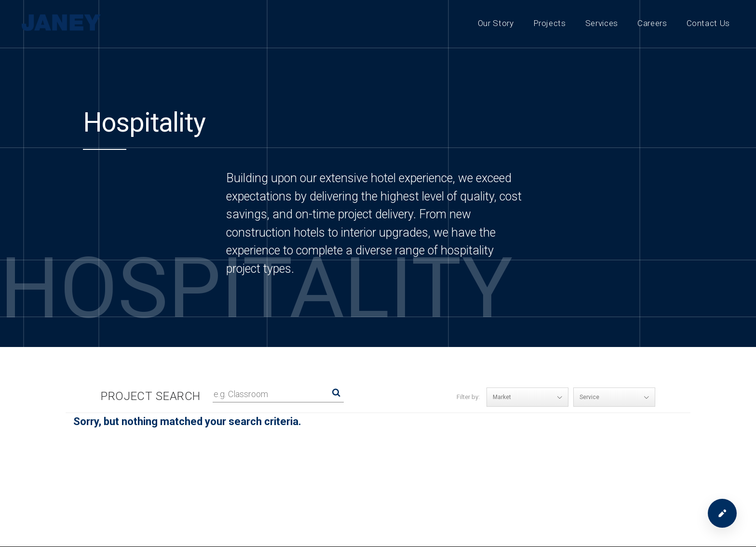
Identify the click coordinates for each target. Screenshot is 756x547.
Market (530, 397)
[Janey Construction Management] (63, 23)
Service (617, 397)
